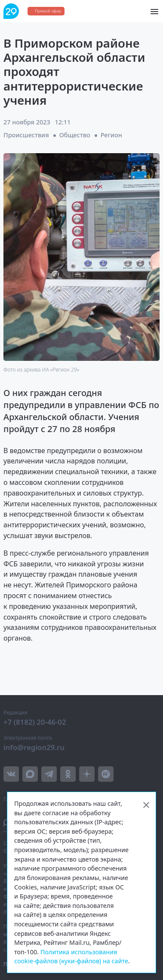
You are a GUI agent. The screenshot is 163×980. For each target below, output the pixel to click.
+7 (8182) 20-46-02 (35, 722)
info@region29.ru (34, 747)
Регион (111, 135)
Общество (75, 135)
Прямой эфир (48, 11)
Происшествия (26, 135)
